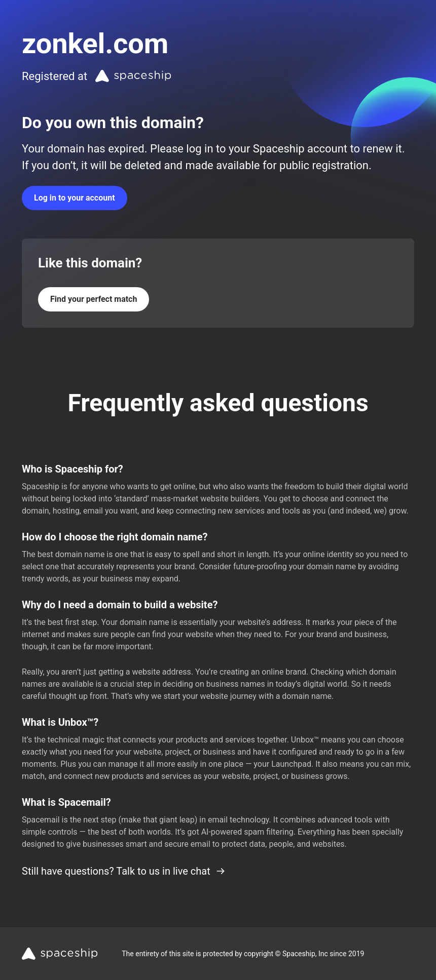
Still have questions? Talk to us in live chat (124, 871)
